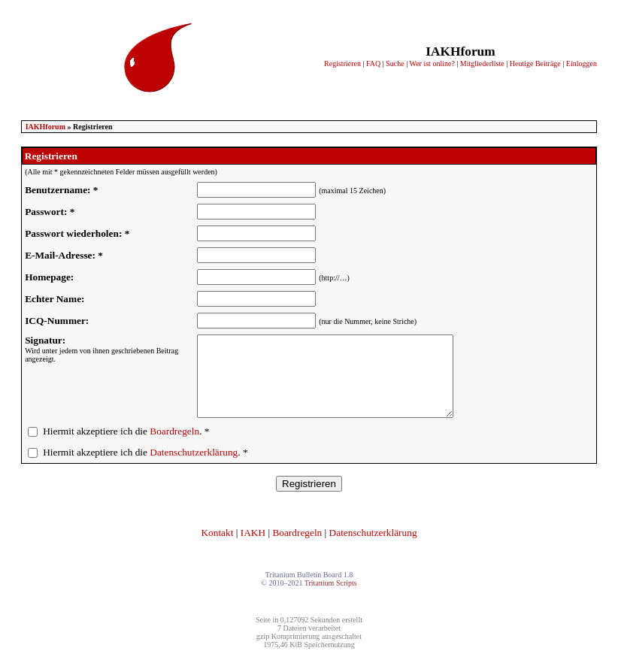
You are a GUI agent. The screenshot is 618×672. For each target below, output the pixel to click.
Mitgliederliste (482, 64)
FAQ (373, 64)
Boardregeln (174, 447)
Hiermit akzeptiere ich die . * (126, 447)
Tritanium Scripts (331, 599)
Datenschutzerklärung (194, 468)
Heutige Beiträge (535, 64)
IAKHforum (45, 127)
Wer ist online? (432, 64)
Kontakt (217, 548)
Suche (395, 64)
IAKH (253, 548)
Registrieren (342, 64)
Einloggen (582, 64)
